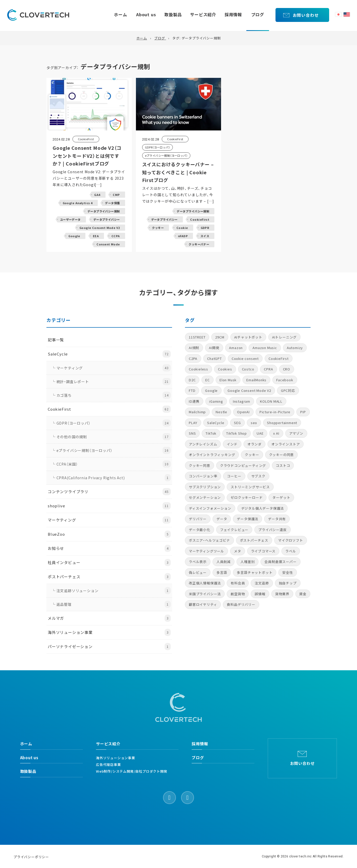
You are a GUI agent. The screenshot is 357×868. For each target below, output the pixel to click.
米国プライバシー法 (205, 594)
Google (211, 390)
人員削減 (224, 562)
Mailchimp (197, 412)
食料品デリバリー (241, 604)
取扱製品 (173, 14)
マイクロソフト (291, 540)
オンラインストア (286, 444)
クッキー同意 (200, 465)
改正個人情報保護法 (205, 583)
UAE (260, 433)
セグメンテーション (205, 497)
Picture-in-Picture (275, 412)
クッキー (252, 455)
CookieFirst (279, 358)
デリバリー (198, 519)
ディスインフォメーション (210, 508)
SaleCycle (216, 423)
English (347, 14)
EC (208, 380)
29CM (220, 337)
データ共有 (277, 519)
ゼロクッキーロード (247, 497)
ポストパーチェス (254, 540)
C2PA (193, 358)
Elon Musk (228, 380)
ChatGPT (214, 358)
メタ (238, 551)
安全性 (287, 572)
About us (146, 14)
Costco (248, 369)
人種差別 (248, 562)
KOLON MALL (271, 401)
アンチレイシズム (203, 444)
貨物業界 (282, 594)
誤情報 (260, 594)
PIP (303, 412)
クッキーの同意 (282, 455)
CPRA (268, 369)
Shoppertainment (282, 423)
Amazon (236, 348)
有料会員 (238, 583)
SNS (192, 433)
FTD (192, 390)
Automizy (295, 348)
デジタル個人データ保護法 (263, 508)
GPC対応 (288, 390)
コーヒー (234, 476)
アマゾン (296, 433)
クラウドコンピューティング (243, 465)
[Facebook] (169, 798)
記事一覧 (56, 340)
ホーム (120, 14)
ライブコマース (263, 551)
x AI (276, 433)
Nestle (221, 412)
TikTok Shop (237, 433)
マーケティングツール (206, 551)
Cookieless (198, 369)
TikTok (211, 433)
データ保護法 (248, 519)
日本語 (338, 14)
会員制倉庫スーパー (280, 562)
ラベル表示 (198, 562)
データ (222, 519)
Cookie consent (245, 358)
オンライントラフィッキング (212, 455)
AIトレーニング (284, 337)
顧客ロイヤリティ (203, 604)
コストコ (283, 465)
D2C (192, 380)
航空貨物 (238, 594)
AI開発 (214, 348)
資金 (303, 594)
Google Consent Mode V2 (249, 390)
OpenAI (243, 412)
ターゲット (281, 497)
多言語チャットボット (255, 572)
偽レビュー (198, 572)
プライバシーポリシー (31, 857)
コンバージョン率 (203, 476)
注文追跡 (262, 583)
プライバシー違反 (272, 530)
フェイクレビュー (234, 530)
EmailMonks (256, 380)
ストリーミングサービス (250, 487)
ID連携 (194, 401)
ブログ (258, 14)
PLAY (193, 423)
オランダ (254, 444)
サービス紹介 (203, 14)
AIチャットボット (248, 337)
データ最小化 (200, 530)
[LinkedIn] (188, 798)
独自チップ (288, 583)
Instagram (242, 401)
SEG (237, 423)
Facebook (285, 380)
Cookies (225, 369)
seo (254, 423)
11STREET (197, 337)
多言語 (222, 572)
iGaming (216, 401)
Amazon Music (265, 348)
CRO (287, 369)
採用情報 (233, 14)
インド (232, 444)
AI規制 (194, 348)
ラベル (291, 551)
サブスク (258, 476)
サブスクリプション (205, 487)
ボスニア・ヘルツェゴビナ (209, 540)
